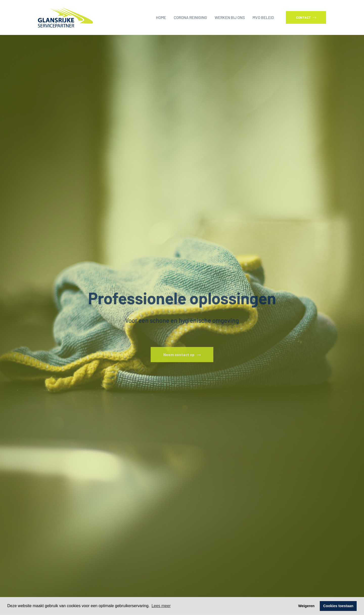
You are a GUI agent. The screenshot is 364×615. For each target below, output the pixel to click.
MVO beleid (263, 17)
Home (161, 17)
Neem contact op (182, 359)
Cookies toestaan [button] (338, 606)
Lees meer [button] (161, 606)
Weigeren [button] (306, 606)
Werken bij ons (230, 17)
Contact (306, 17)
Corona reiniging (190, 17)
